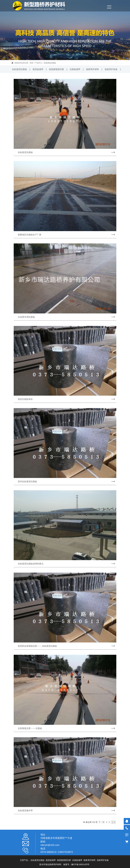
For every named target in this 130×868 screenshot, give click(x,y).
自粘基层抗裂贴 (50, 63)
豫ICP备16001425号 (80, 864)
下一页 (101, 822)
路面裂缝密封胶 (57, 69)
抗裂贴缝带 (75, 69)
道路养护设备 (111, 69)
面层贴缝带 (38, 69)
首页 (32, 63)
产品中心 (39, 63)
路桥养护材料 (93, 69)
